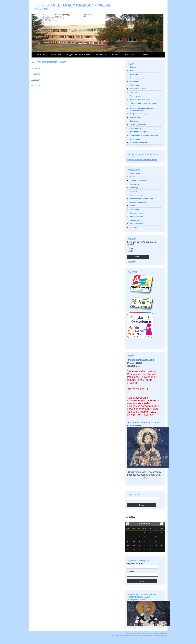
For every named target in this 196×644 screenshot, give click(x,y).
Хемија (132, 206)
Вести (132, 71)
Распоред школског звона (140, 100)
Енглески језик (136, 220)
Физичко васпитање (138, 202)
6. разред (36, 74)
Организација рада (137, 78)
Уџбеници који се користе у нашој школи (143, 104)
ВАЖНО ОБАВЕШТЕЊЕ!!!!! (141, 360)
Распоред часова (137, 96)
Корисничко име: (135, 564)
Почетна (41, 55)
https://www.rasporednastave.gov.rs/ (142, 160)
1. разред (133, 227)
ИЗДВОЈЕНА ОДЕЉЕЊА (78, 55)
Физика (133, 177)
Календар (134, 92)
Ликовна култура (136, 217)
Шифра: (131, 572)
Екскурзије (134, 81)
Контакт (145, 55)
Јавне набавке (136, 128)
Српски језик (135, 173)
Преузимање (135, 117)
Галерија (101, 55)
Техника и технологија (139, 180)
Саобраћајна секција (138, 125)
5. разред (36, 68)
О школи (56, 55)
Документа (134, 121)
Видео (116, 55)
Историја (133, 191)
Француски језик (136, 213)
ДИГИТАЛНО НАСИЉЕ (139, 132)
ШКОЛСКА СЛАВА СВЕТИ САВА (143, 422)
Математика (134, 184)
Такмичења (134, 85)
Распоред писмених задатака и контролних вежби (142, 109)
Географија (134, 209)
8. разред (36, 85)
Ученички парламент (138, 89)
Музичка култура (136, 195)
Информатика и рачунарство (141, 198)
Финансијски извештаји (139, 143)
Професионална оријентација (142, 114)
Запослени (134, 74)
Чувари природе (136, 224)
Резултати (132, 262)
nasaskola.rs (146, 634)
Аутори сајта (135, 139)
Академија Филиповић (160, 634)
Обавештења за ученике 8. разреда (144, 136)
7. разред (36, 80)
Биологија (134, 188)
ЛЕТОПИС (130, 55)
